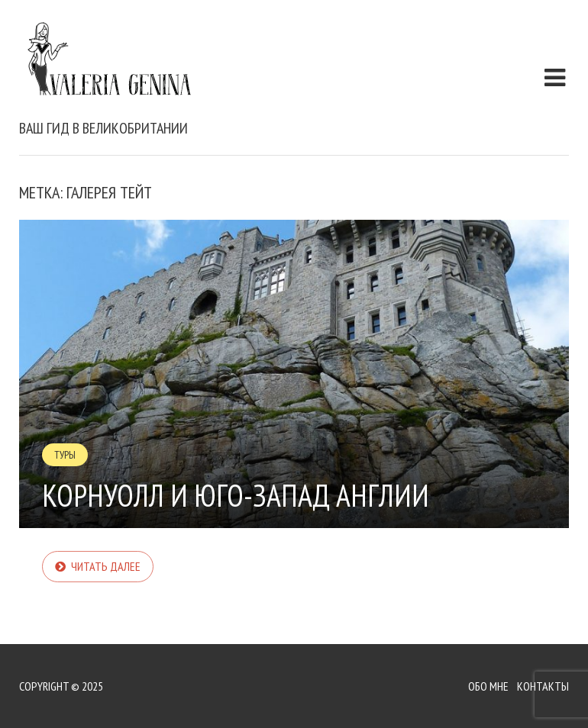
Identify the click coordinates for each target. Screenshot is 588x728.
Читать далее (106, 566)
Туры (65, 455)
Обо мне (488, 686)
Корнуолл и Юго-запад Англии (236, 495)
